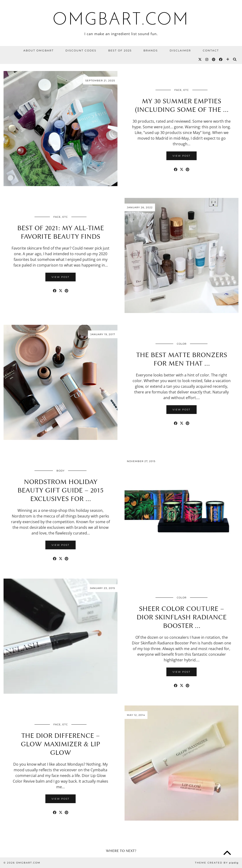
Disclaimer (180, 50)
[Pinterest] (214, 59)
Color (182, 344)
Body (60, 471)
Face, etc (182, 90)
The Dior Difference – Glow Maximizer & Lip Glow (60, 744)
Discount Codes (81, 50)
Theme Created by (217, 863)
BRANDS (151, 50)
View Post (181, 156)
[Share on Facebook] (176, 169)
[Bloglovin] (228, 59)
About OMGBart (39, 50)
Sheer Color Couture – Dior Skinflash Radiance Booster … (182, 617)
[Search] (235, 59)
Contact (211, 50)
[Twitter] (200, 59)
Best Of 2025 (120, 50)
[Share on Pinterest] (188, 169)
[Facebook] (221, 59)
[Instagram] (207, 59)
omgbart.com (121, 20)
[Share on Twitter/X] (182, 169)
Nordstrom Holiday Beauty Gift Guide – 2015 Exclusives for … (60, 490)
